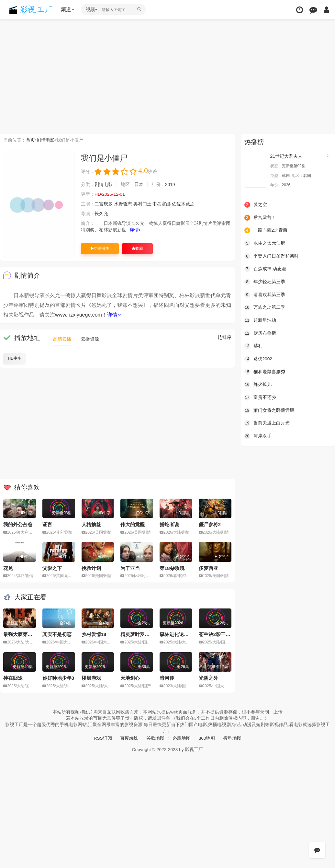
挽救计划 (91, 568)
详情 (135, 230)
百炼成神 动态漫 (265, 269)
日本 (139, 185)
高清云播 (62, 339)
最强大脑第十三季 (23, 634)
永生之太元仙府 (265, 243)
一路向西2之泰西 (266, 230)
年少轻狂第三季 (265, 282)
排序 (225, 338)
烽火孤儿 (258, 384)
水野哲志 (123, 204)
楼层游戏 (91, 678)
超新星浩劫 (260, 320)
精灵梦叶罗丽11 (138, 634)
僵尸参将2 (210, 524)
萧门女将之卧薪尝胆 (269, 410)
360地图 (207, 738)
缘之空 (256, 205)
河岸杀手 (258, 436)
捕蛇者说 (169, 524)
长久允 (101, 214)
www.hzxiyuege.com (78, 315)
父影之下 (52, 568)
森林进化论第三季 (179, 634)
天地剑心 (130, 678)
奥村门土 (142, 204)
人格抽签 (91, 524)
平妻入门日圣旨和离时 (272, 256)
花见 (8, 568)
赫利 (253, 346)
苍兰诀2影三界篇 (217, 634)
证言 (47, 524)
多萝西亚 (208, 568)
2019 (170, 185)
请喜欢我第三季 (265, 295)
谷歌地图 (155, 738)
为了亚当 (130, 568)
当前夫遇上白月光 (267, 423)
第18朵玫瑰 (172, 568)
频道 (68, 10)
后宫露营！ (260, 217)
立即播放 (100, 249)
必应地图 (182, 738)
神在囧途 (13, 678)
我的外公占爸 (18, 524)
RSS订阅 (103, 738)
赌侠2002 (258, 359)
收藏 (137, 249)
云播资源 (90, 339)
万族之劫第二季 (265, 307)
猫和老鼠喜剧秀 (265, 372)
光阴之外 (208, 678)
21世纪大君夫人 (286, 156)
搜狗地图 (232, 738)
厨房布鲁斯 (260, 333)
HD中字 (15, 358)
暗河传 (167, 678)
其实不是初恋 (57, 634)
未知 (226, 305)
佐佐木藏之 (184, 204)
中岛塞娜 (162, 204)
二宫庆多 (104, 204)
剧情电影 (46, 140)
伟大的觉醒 (133, 524)
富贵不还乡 (260, 397)
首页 (30, 140)
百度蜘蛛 (129, 738)
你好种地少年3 (58, 678)
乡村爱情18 (94, 634)
